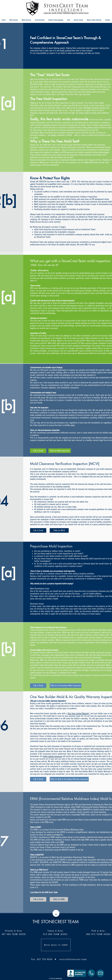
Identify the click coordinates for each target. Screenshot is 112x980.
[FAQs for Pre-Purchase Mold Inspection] (66, 686)
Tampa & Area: (56, 931)
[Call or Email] (38, 451)
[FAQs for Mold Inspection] (60, 451)
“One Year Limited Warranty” (79, 714)
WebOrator (59, 979)
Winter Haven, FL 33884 (56, 945)
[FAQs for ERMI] (59, 899)
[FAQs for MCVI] (59, 530)
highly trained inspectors (53, 756)
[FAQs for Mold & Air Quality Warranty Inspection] (69, 779)
